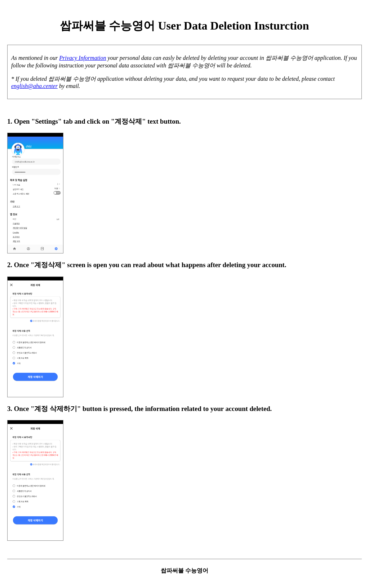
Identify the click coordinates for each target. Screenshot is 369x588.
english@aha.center (34, 86)
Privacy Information (83, 58)
